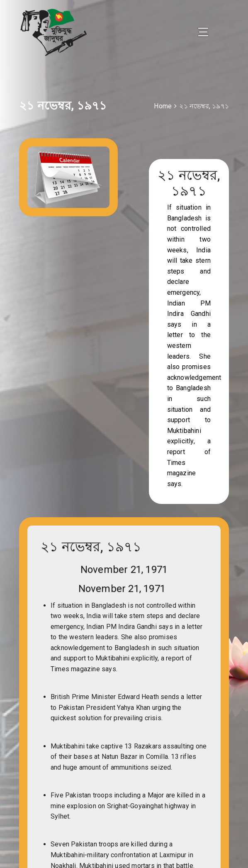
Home (163, 108)
